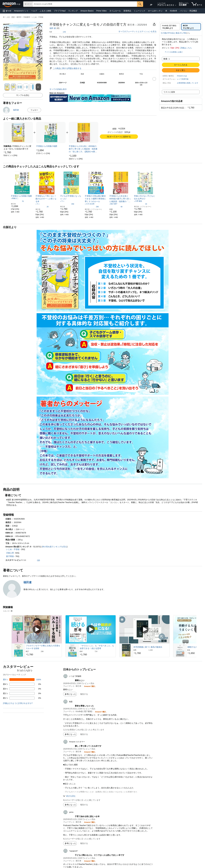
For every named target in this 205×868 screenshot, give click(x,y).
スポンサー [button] (8, 611)
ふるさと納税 (45, 11)
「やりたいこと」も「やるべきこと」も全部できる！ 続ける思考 (97, 647)
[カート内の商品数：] (197, 4)
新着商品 (127, 11)
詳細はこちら (186, 48)
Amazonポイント (21, 11)
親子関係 (10, 556)
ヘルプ (34, 11)
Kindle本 (174, 11)
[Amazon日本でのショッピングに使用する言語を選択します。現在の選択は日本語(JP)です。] (150, 4)
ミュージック (140, 11)
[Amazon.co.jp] (12, 4)
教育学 (19, 17)
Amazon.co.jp (182, 76)
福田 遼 (53, 28)
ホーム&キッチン (155, 11)
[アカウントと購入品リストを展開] (176, 5)
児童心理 (10, 553)
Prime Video (101, 11)
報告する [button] (84, 694)
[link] (10, 155)
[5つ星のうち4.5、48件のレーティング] (116, 207)
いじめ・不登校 (38, 17)
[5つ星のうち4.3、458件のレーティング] (67, 204)
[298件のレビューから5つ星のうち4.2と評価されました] (44, 651)
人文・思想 (11, 17)
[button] (7, 11)
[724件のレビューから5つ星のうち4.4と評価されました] (97, 651)
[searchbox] (85, 4)
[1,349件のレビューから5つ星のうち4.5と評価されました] (151, 650)
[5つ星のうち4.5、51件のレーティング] (17, 201)
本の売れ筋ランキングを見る (55, 547)
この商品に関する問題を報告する (65, 68)
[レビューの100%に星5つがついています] (22, 680)
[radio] (170, 27)
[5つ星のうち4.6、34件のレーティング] (141, 204)
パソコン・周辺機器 (188, 11)
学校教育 (27, 17)
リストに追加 (169, 92)
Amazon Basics (87, 11)
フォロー (34, 110)
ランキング (73, 11)
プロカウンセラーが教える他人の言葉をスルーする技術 (43, 647)
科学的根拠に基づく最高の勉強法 (148, 647)
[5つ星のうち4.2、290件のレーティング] (92, 207)
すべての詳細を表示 (58, 89)
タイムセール (115, 11)
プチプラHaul (60, 11)
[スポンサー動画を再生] (37, 629)
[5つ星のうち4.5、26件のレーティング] (42, 207)
